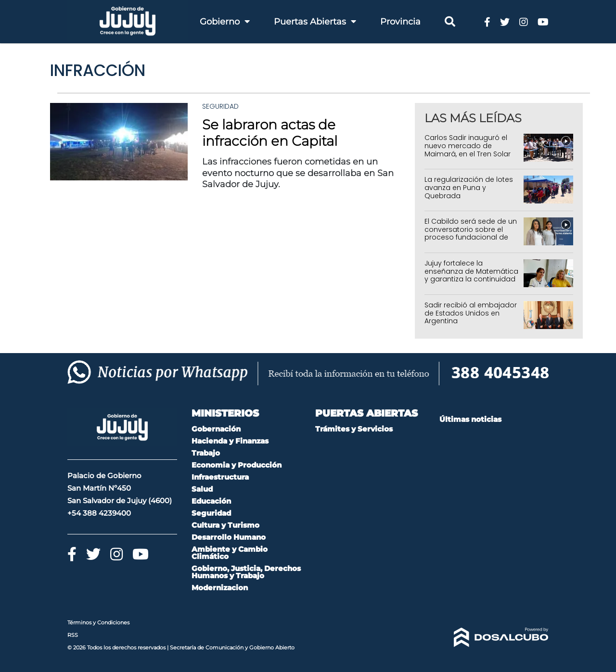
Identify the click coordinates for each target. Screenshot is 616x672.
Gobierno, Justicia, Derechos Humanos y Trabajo (246, 572)
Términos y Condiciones (98, 622)
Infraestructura (220, 477)
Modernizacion (220, 588)
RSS (73, 635)
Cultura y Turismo (225, 525)
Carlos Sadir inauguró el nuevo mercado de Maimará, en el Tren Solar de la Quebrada (468, 150)
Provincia (400, 22)
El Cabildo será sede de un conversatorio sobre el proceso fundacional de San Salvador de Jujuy (471, 233)
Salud (202, 489)
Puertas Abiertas (315, 22)
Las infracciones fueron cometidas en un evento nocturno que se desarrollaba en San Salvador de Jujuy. (298, 173)
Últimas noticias (470, 419)
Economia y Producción (237, 465)
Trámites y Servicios (354, 429)
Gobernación (216, 429)
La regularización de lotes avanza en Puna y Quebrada (469, 188)
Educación (211, 501)
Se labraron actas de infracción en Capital (270, 133)
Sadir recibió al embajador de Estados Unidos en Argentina (471, 313)
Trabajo (206, 453)
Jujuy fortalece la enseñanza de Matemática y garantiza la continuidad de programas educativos (471, 275)
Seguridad (220, 106)
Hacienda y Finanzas (230, 441)
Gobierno (225, 22)
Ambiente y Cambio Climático (230, 553)
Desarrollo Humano (229, 537)
